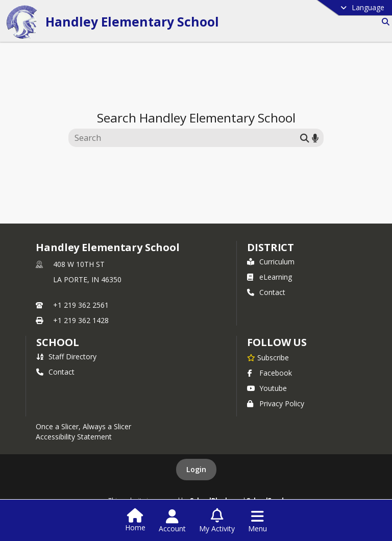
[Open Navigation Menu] (258, 521)
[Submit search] (305, 138)
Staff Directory (66, 356)
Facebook (269, 373)
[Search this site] (186, 138)
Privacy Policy (276, 403)
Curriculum (271, 262)
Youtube (267, 388)
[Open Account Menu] (172, 521)
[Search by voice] (315, 138)
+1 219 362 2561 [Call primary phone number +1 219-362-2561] (81, 305)
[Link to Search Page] (384, 22)
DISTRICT (271, 247)
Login (196, 469)
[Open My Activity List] (217, 521)
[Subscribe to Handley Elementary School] (268, 357)
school (57, 342)
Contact (266, 292)
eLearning (269, 277)
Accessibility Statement (74, 437)
